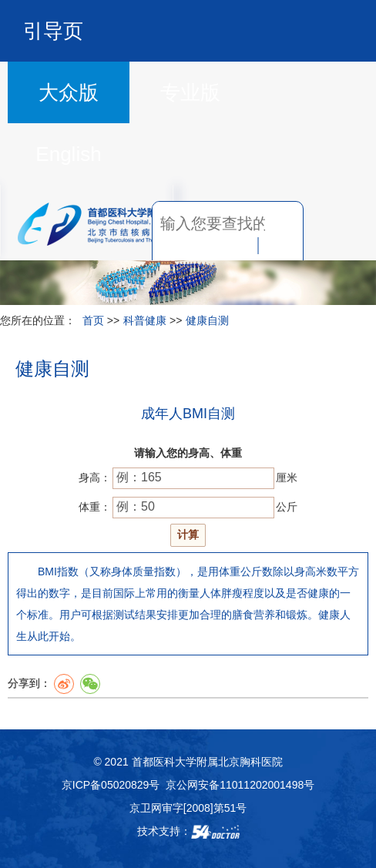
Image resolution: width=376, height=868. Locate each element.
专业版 (190, 92)
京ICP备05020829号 (111, 785)
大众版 (69, 92)
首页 (93, 320)
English (68, 154)
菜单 (331, 223)
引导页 (53, 31)
